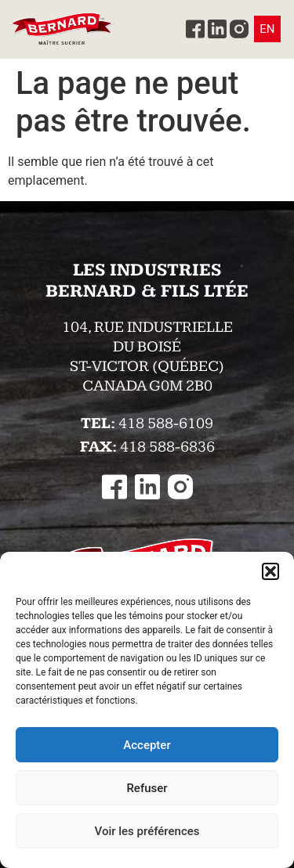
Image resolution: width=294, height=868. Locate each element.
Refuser (147, 788)
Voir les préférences (147, 831)
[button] (270, 571)
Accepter (147, 745)
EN (267, 29)
